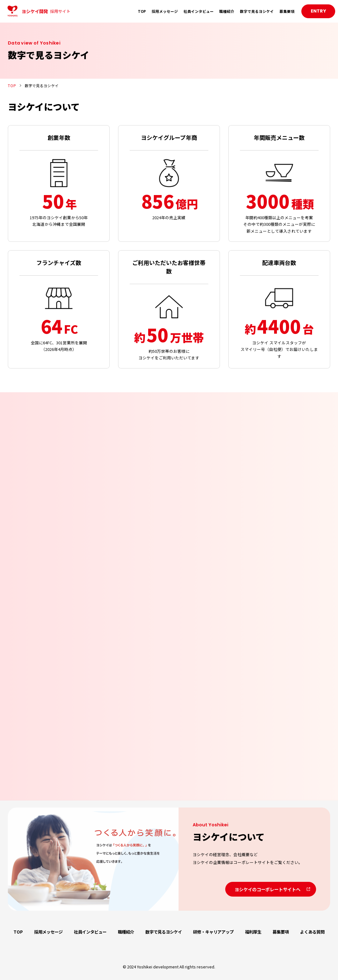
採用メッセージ (165, 11)
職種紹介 (227, 11)
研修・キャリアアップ (213, 932)
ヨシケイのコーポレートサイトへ (268, 889)
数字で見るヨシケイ (257, 11)
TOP (142, 11)
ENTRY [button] (318, 11)
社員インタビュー (199, 11)
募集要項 (287, 11)
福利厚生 (253, 932)
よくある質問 (312, 932)
